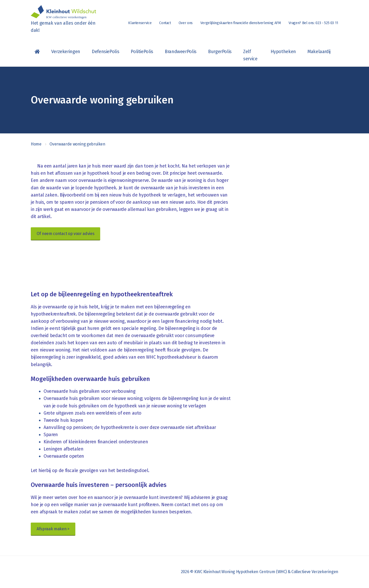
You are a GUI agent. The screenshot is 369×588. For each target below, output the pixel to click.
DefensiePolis (105, 52)
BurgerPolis (220, 52)
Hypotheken (283, 52)
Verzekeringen (66, 52)
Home (36, 144)
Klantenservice (140, 23)
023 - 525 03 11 (327, 23)
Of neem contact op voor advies (65, 234)
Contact (165, 23)
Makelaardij (319, 52)
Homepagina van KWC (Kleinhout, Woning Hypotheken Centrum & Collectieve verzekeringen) (37, 52)
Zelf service (250, 55)
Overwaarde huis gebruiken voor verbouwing (89, 391)
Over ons (186, 23)
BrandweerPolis (181, 52)
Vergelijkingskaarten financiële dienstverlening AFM (241, 23)
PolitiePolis (142, 52)
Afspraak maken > (53, 529)
